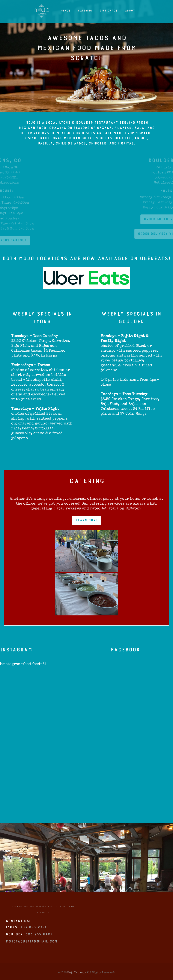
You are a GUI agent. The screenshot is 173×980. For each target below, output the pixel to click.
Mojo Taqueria (77, 972)
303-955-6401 (39, 937)
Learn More (86, 522)
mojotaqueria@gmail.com (31, 944)
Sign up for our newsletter (32, 909)
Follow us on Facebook (56, 912)
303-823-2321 (33, 930)
